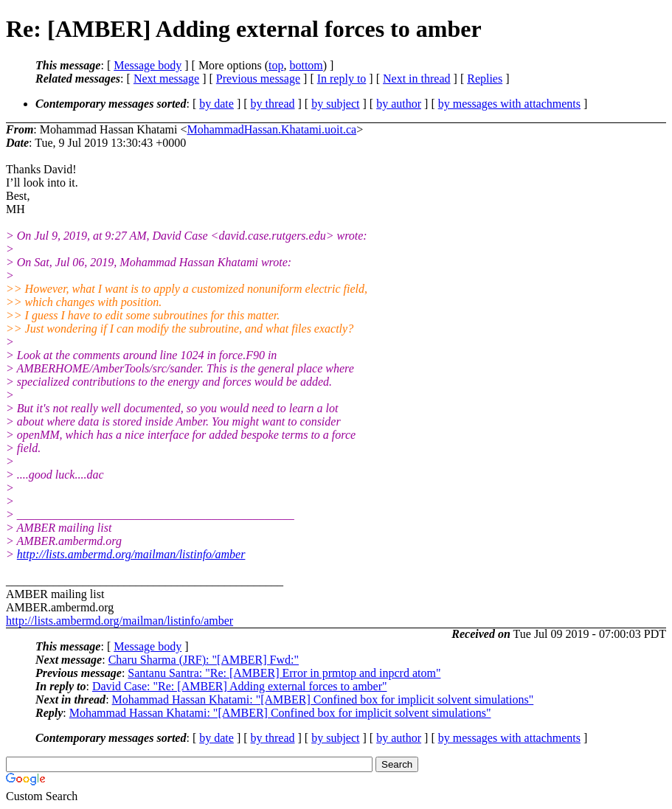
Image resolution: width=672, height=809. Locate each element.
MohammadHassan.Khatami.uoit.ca (271, 129)
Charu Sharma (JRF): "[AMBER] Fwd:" (204, 660)
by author (399, 104)
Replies (485, 79)
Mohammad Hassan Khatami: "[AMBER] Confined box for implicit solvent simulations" (323, 699)
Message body (148, 65)
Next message (166, 79)
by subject (335, 104)
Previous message (258, 79)
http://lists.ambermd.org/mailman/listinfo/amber (131, 554)
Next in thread (417, 79)
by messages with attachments (509, 104)
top (276, 65)
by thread (273, 104)
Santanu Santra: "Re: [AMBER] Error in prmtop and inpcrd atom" (284, 673)
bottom (306, 65)
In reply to (342, 79)
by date (217, 104)
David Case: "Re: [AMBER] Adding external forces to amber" (240, 686)
